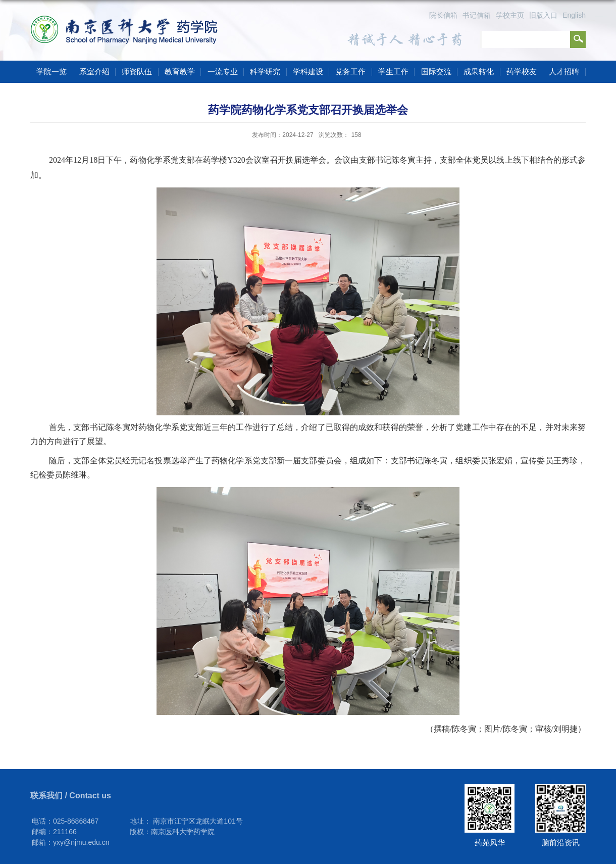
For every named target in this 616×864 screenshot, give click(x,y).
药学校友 (522, 71)
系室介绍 (94, 71)
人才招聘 (564, 71)
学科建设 (308, 71)
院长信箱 (443, 15)
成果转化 (479, 71)
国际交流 (436, 71)
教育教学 (180, 71)
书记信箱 (477, 15)
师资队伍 (137, 71)
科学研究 (265, 71)
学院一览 (52, 71)
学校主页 (510, 15)
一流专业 (223, 71)
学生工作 (393, 71)
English (574, 15)
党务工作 (350, 71)
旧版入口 (543, 15)
